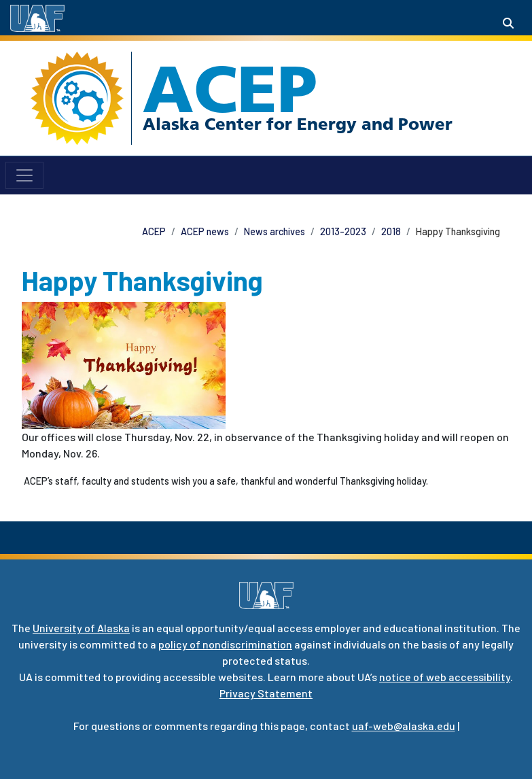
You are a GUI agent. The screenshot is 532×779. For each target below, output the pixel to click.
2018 (391, 231)
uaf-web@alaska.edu (404, 726)
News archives (274, 231)
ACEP (230, 89)
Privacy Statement (266, 693)
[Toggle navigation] (24, 175)
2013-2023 (343, 231)
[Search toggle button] (508, 23)
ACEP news (205, 231)
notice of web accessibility (445, 677)
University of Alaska (81, 628)
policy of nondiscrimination (225, 644)
